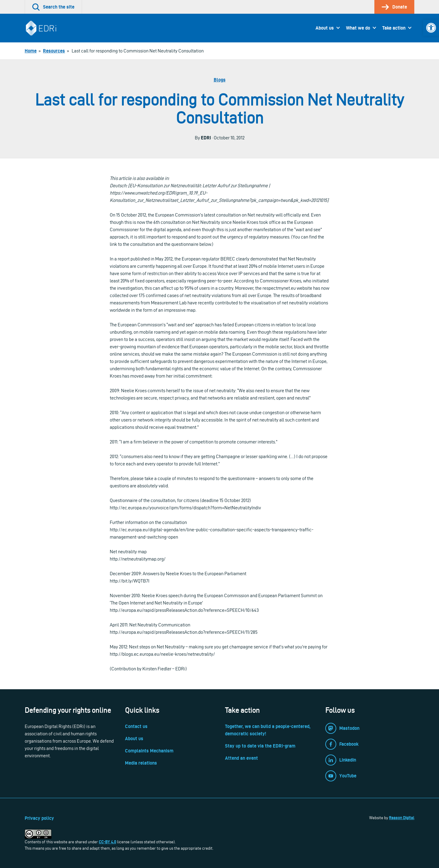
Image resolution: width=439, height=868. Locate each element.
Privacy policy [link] (39, 818)
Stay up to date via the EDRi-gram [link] (260, 746)
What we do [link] (358, 28)
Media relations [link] (141, 763)
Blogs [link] (220, 80)
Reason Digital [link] (402, 818)
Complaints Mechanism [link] (149, 751)
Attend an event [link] (241, 758)
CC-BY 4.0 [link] (107, 842)
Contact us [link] (136, 726)
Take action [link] (394, 28)
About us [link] (325, 28)
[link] (431, 28)
